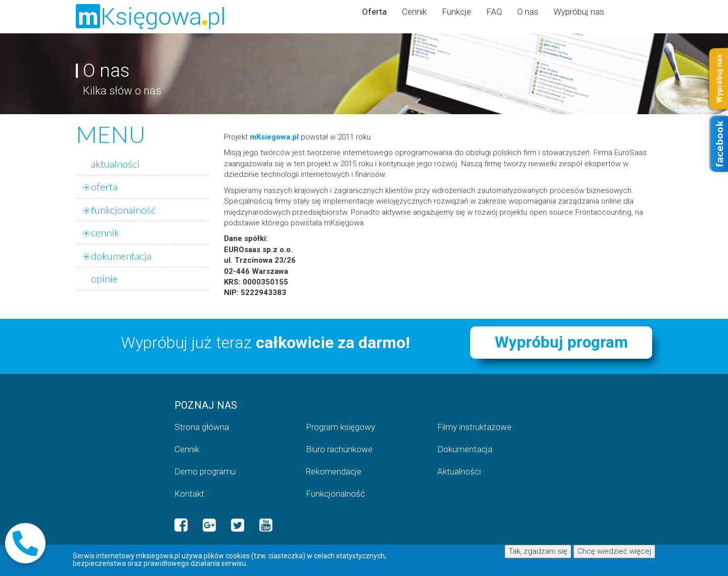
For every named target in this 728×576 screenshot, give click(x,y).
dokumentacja (121, 256)
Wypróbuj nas (579, 12)
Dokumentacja (465, 449)
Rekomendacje (334, 471)
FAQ (494, 12)
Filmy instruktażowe (474, 427)
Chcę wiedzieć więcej (614, 551)
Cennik (414, 12)
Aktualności (459, 471)
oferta (104, 186)
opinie (104, 278)
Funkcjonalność (335, 494)
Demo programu (205, 471)
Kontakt (189, 494)
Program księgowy (340, 427)
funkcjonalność (123, 210)
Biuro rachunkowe (339, 449)
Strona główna (202, 427)
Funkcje (457, 12)
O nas (528, 12)
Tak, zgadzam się (538, 551)
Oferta (374, 12)
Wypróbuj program (561, 342)
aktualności (115, 164)
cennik (105, 232)
